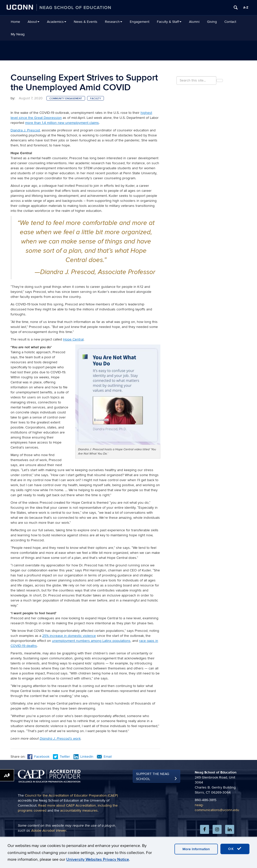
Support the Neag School (153, 796)
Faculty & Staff (169, 22)
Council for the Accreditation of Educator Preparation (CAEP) (71, 815)
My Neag (18, 34)
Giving (212, 22)
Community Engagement (66, 99)
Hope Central (73, 339)
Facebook (38, 757)
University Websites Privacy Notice (98, 859)
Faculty (95, 99)
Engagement (140, 22)
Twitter (62, 757)
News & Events (86, 22)
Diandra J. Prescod (25, 130)
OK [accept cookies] (235, 849)
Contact (230, 22)
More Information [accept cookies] (196, 849)
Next (154, 772)
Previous (20, 772)
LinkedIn (83, 757)
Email (104, 757)
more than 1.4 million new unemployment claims (62, 123)
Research (114, 22)
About (34, 22)
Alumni (194, 22)
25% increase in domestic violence (69, 636)
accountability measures (79, 830)
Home (15, 22)
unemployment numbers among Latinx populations (91, 641)
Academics (57, 22)
